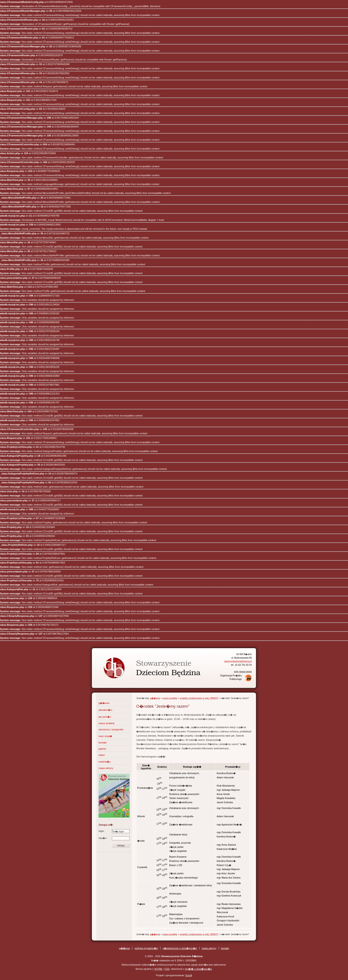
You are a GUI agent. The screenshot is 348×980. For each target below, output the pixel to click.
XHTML (158, 969)
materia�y (105, 762)
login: (114, 831)
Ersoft (189, 975)
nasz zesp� (105, 736)
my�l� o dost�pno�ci (198, 969)
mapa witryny (106, 768)
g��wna (104, 703)
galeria (102, 749)
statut (102, 755)
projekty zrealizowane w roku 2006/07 (199, 698)
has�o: (114, 838)
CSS (167, 969)
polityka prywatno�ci (146, 948)
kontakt (103, 743)
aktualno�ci (105, 710)
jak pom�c (105, 717)
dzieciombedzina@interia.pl (238, 661)
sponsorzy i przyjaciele (111, 729)
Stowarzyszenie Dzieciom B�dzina (144, 664)
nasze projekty (107, 723)
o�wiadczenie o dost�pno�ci (180, 948)
